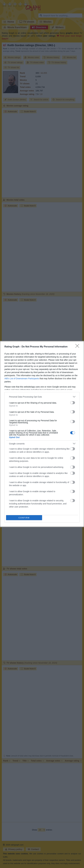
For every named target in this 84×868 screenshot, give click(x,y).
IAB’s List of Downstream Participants (22, 379)
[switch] (73, 403)
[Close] (78, 347)
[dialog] (42, 434)
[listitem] (42, 397)
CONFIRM (24, 518)
